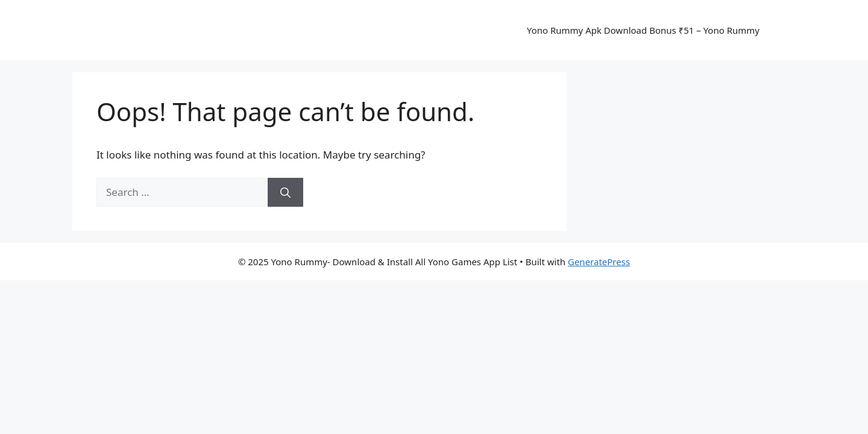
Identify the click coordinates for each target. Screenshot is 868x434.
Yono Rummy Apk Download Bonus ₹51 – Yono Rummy (643, 30)
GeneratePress (599, 262)
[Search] (285, 192)
